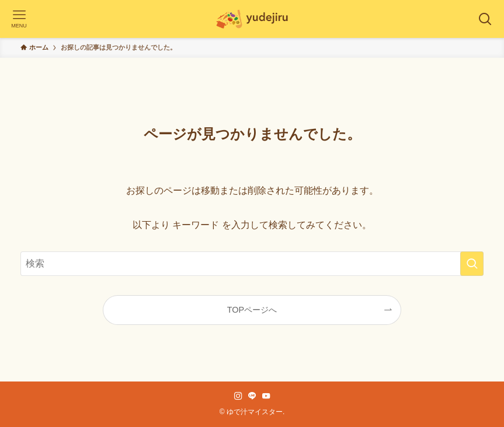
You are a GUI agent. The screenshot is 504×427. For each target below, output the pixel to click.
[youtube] (266, 396)
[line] (252, 396)
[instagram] (238, 396)
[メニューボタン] (19, 19)
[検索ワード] (252, 264)
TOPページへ (252, 310)
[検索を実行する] (472, 264)
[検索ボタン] (485, 19)
